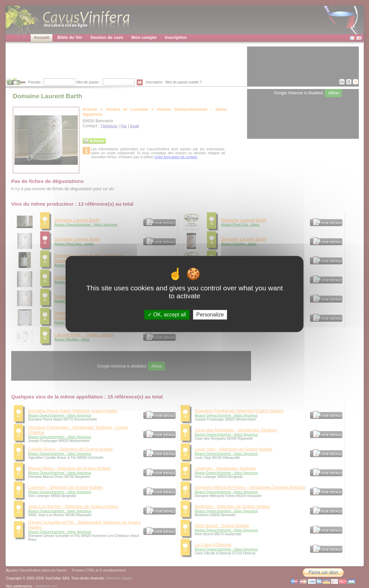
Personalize (210, 315)
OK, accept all (167, 315)
